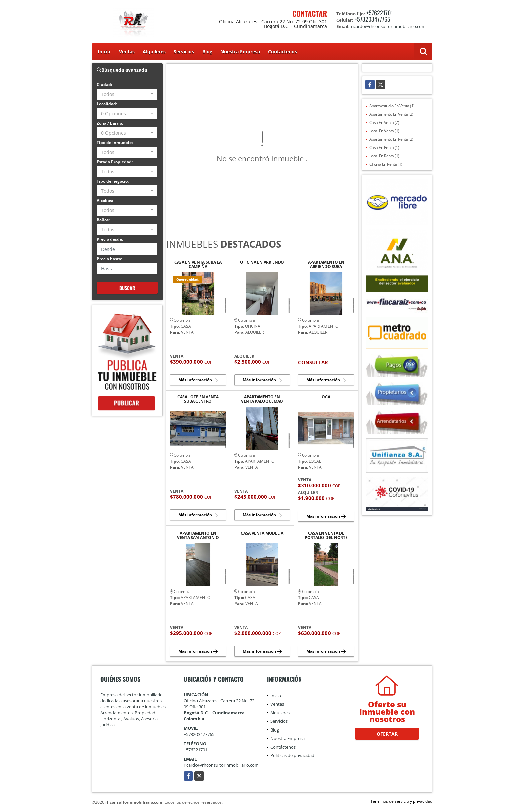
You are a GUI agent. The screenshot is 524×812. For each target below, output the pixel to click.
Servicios (184, 52)
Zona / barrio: (110, 123)
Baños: (103, 220)
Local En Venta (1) (384, 131)
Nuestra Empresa (240, 52)
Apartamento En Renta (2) (391, 139)
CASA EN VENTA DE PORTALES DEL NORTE (326, 535)
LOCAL (326, 397)
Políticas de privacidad (292, 755)
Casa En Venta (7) (384, 122)
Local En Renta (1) (384, 156)
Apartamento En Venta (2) (391, 114)
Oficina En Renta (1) (386, 164)
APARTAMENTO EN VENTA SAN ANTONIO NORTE (198, 535)
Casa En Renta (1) (384, 147)
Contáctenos (283, 52)
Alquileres (154, 52)
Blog (207, 52)
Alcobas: (105, 201)
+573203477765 (372, 19)
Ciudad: (104, 84)
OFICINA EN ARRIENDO (262, 262)
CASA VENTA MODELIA (262, 534)
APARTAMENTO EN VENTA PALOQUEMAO (262, 399)
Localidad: (107, 104)
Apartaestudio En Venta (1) (392, 106)
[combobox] (127, 94)
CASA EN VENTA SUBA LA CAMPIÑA (198, 264)
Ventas (127, 52)
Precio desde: (110, 239)
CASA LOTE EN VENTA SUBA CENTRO (198, 399)
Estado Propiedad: (115, 162)
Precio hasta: (109, 259)
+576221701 (380, 13)
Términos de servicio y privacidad (401, 801)
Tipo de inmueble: (115, 142)
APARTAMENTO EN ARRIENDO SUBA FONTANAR (326, 264)
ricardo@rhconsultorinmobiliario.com (221, 765)
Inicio (104, 52)
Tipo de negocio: (113, 181)
